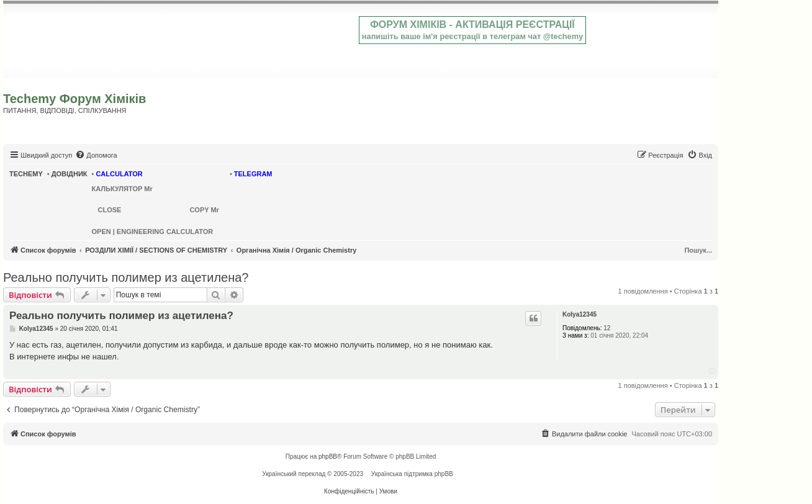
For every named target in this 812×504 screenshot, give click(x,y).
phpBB (328, 457)
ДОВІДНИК (70, 174)
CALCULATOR (119, 174)
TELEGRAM (253, 174)
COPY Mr (204, 210)
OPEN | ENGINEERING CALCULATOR (153, 232)
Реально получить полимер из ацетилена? (126, 277)
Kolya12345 (580, 314)
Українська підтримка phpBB (412, 474)
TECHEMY (26, 174)
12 (607, 328)
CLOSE (110, 210)
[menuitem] (96, 155)
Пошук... (698, 250)
